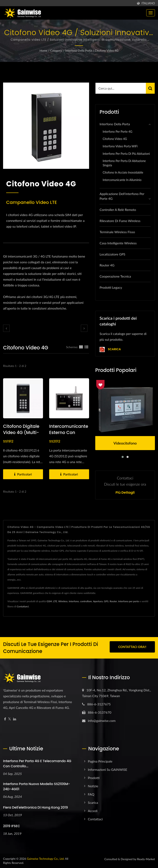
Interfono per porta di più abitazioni (126, 154)
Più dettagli (125, 493)
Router (113, 601)
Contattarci (23, 606)
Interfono (74, 601)
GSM (49, 601)
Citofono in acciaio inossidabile (123, 172)
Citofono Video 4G (107, 50)
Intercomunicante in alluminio (122, 180)
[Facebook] (5, 719)
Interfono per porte (129, 601)
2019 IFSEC (12, 826)
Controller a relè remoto (118, 210)
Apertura (98, 601)
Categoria (56, 50)
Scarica (110, 349)
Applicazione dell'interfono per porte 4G (122, 196)
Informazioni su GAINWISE (107, 769)
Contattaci (95, 819)
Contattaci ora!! (132, 647)
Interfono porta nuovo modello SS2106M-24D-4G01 (37, 786)
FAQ (91, 794)
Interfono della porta (78, 50)
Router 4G (107, 265)
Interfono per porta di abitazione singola (124, 163)
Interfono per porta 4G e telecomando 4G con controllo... (37, 764)
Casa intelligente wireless (118, 243)
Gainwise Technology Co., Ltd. (45, 859)
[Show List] (86, 347)
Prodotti (94, 778)
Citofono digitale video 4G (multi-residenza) (21, 432)
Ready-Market (146, 859)
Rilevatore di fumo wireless (120, 221)
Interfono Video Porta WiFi (120, 146)
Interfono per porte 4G (117, 132)
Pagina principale (100, 761)
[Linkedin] (15, 719)
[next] (84, 328)
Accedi (93, 811)
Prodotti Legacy (111, 287)
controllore (86, 601)
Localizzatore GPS (112, 254)
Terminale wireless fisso (117, 232)
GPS (106, 601)
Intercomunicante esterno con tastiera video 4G (69, 432)
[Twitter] (10, 719)
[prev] (6, 328)
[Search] (121, 88)
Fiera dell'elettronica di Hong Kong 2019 (35, 807)
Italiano (148, 3)
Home (43, 50)
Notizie (93, 786)
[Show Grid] (81, 347)
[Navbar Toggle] (151, 13)
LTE (55, 601)
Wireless (63, 601)
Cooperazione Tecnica (115, 276)
